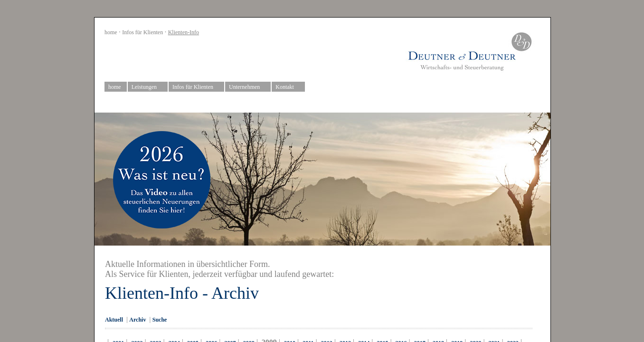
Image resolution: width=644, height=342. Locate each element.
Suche (160, 320)
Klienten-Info (184, 32)
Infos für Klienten (142, 32)
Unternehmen (248, 87)
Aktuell (114, 320)
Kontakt (289, 87)
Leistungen (148, 87)
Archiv (137, 320)
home (111, 32)
